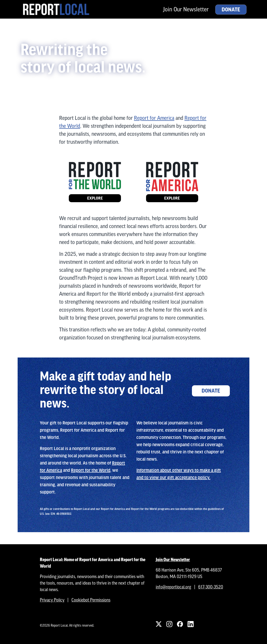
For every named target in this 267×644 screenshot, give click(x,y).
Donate (231, 10)
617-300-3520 (211, 587)
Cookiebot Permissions (91, 600)
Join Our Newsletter (186, 9)
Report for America (154, 118)
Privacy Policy (52, 600)
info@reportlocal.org (173, 587)
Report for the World (91, 470)
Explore (95, 198)
